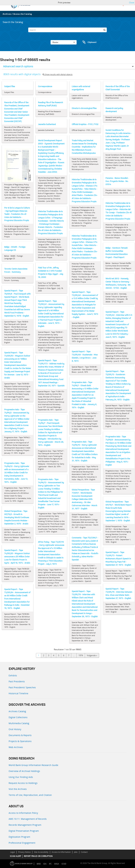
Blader (64, 42)
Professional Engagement (22, 843)
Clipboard (88, 42)
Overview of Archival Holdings (24, 771)
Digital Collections (18, 717)
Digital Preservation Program (24, 831)
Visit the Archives (18, 789)
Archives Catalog (17, 711)
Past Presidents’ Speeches (22, 687)
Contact (84, 852)
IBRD (39, 864)
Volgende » (92, 655)
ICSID (64, 864)
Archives (7, 14)
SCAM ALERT (16, 856)
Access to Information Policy (23, 813)
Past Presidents (17, 681)
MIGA (57, 864)
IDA (45, 864)
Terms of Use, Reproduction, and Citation (30, 795)
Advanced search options (18, 66)
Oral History (15, 729)
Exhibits (13, 675)
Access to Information (61, 852)
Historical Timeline (18, 693)
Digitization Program (19, 837)
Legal (13, 852)
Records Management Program (25, 825)
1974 (81, 655)
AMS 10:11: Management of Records (28, 819)
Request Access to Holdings (23, 783)
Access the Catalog (23, 14)
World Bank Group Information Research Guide (33, 765)
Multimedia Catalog (19, 723)
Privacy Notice (24, 852)
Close (132, 3)
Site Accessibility (41, 852)
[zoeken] (104, 30)
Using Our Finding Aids (21, 777)
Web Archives (16, 747)
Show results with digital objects (58, 74)
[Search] (67, 30)
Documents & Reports (20, 735)
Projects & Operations (20, 741)
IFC (50, 864)
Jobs (76, 852)
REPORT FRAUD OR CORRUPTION (38, 856)
